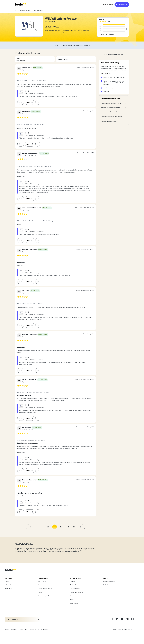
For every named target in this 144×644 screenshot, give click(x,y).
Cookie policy (45, 630)
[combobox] (35, 59)
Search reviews (108, 4)
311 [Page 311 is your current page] (55, 527)
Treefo (40, 592)
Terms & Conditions (11, 630)
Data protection (34, 630)
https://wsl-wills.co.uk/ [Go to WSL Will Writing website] (52, 21)
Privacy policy (23, 630)
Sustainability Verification (45, 596)
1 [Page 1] (35, 527)
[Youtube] (122, 619)
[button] (35, 59)
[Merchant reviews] (29, 26)
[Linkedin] (127, 619)
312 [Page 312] (61, 527)
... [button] (41, 527)
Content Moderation (109, 581)
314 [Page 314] (74, 527)
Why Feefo (8, 585)
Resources (8, 588)
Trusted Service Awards (45, 588)
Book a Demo (74, 603)
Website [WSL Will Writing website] (106, 91)
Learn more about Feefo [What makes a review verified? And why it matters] (109, 122)
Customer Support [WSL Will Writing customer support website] (110, 88)
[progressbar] (114, 25)
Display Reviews (75, 588)
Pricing (72, 599)
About (7, 581)
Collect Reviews (75, 585)
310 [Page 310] (48, 527)
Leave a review (42, 581)
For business (122, 4)
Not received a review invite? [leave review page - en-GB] (114, 54)
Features (73, 581)
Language (14, 619)
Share (30, 102)
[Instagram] (132, 619)
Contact (105, 585)
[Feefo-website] (21, 4)
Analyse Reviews (75, 596)
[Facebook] (112, 619)
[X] (117, 619)
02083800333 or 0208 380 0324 (115, 78)
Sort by (18, 58)
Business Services (25, 11)
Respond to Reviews (76, 592)
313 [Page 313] (68, 527)
